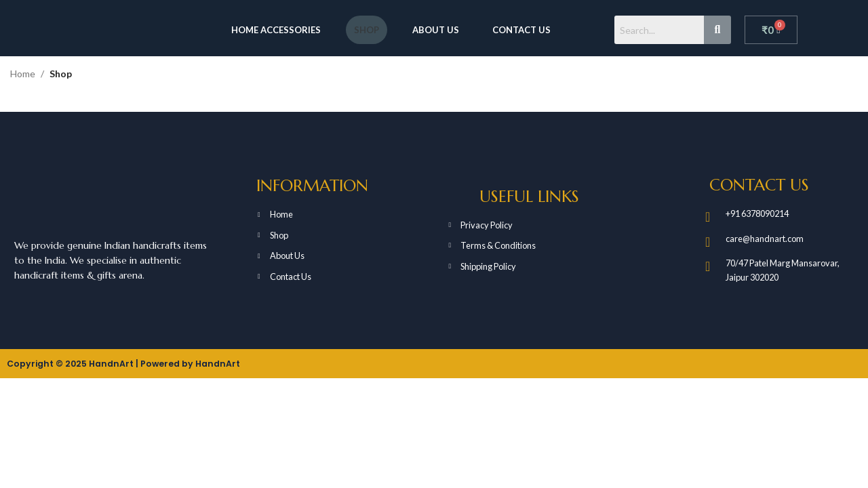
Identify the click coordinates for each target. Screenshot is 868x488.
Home (23, 74)
